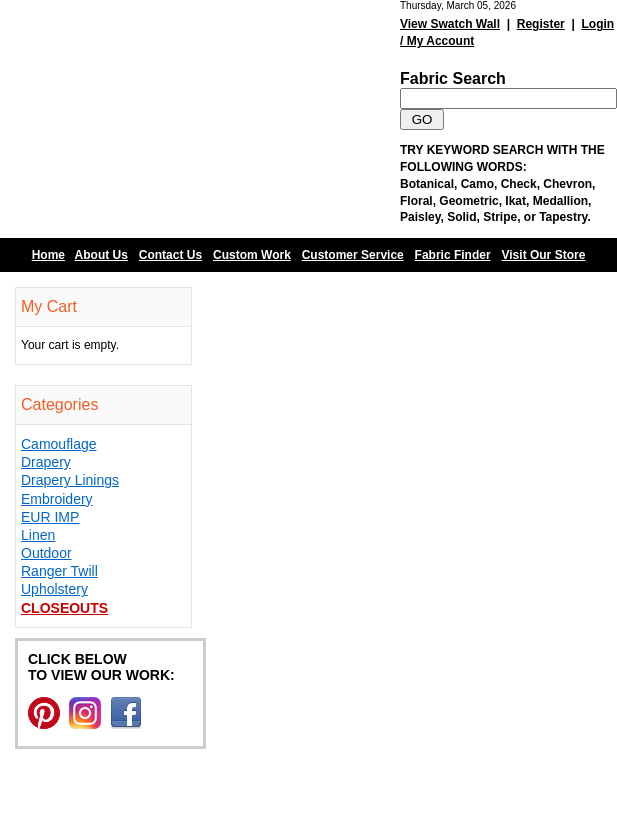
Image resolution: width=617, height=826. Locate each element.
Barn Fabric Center (200, 119)
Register (541, 24)
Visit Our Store (544, 255)
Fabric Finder (453, 255)
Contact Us (170, 255)
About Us (101, 255)
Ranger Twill (59, 571)
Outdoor (46, 553)
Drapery (46, 462)
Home (48, 255)
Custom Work (252, 255)
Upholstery (54, 589)
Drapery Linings (70, 480)
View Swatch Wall (450, 24)
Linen (38, 535)
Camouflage (59, 444)
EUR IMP (50, 517)
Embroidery (57, 499)
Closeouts (64, 608)
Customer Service (353, 255)
